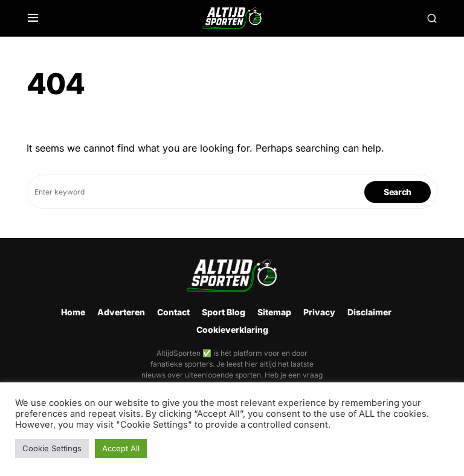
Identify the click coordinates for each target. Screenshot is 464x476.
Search (398, 192)
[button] (33, 18)
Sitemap (274, 312)
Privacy (319, 312)
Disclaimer (369, 312)
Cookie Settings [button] (52, 448)
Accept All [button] (121, 448)
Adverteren (121, 312)
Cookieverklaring (232, 330)
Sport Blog (224, 312)
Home (73, 312)
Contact (173, 312)
